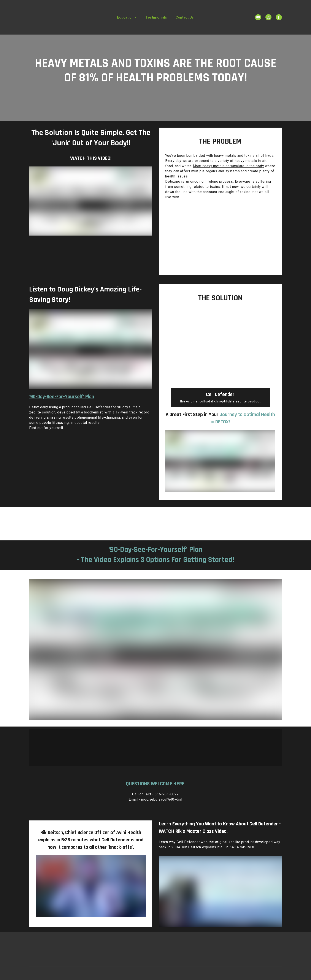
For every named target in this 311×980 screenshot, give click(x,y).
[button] (258, 17)
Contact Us (185, 17)
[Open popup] (155, 522)
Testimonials (156, 17)
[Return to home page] (46, 17)
